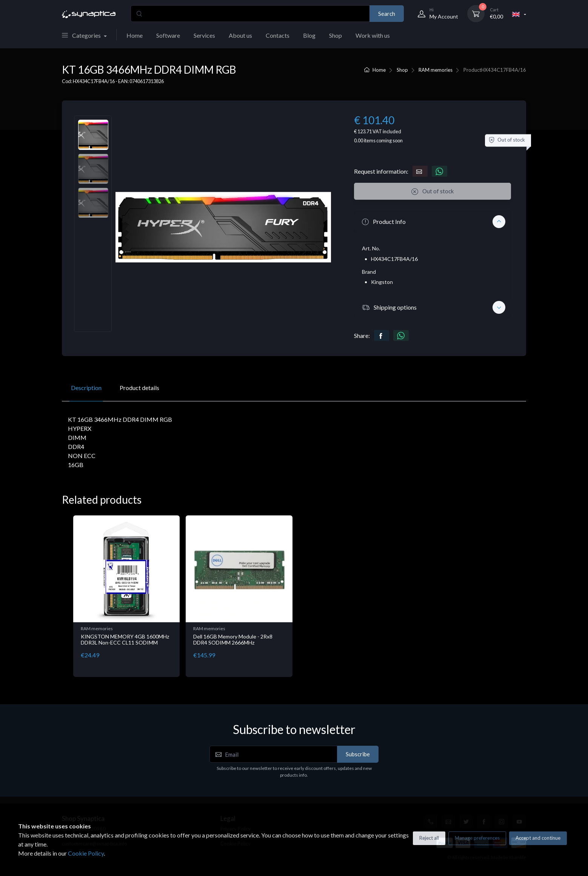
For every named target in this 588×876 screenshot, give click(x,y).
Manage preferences (477, 838)
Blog (309, 35)
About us (240, 35)
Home (135, 35)
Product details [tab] (139, 388)
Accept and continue (538, 838)
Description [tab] (86, 388)
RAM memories (436, 70)
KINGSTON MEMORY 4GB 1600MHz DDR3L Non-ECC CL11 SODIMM (125, 640)
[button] (433, 222)
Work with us (373, 35)
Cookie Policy (86, 853)
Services (204, 35)
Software (168, 35)
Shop (336, 35)
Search (387, 14)
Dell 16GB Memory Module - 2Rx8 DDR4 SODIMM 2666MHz (233, 640)
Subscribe (358, 754)
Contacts (278, 35)
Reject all (429, 838)
